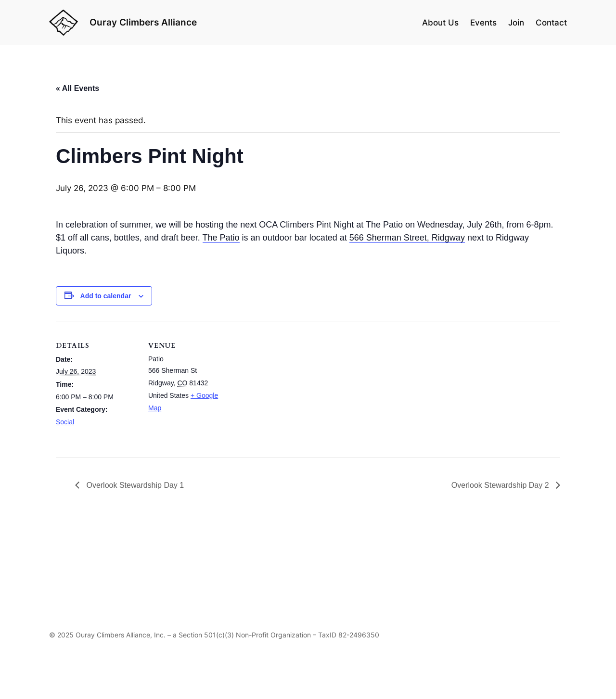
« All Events (77, 88)
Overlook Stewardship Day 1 (134, 485)
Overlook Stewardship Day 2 (501, 485)
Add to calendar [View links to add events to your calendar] (106, 296)
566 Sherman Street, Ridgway (407, 238)
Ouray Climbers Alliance (143, 22)
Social (65, 422)
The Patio (221, 238)
